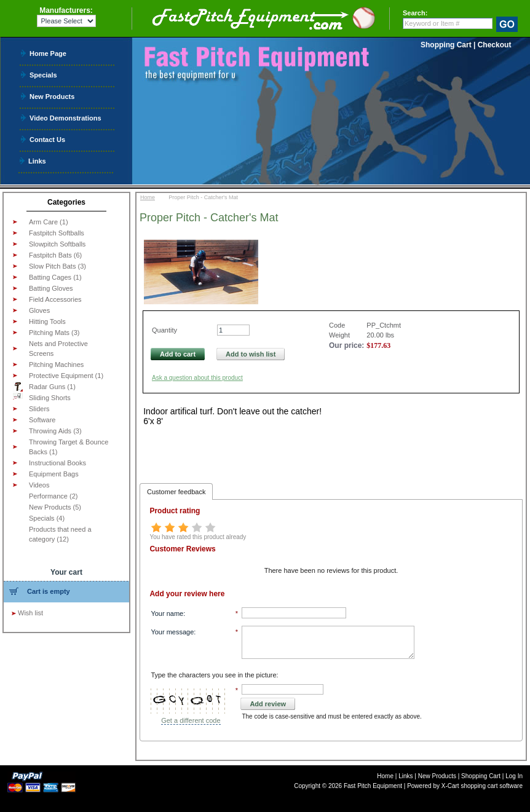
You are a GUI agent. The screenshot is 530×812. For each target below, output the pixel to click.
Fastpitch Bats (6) (55, 255)
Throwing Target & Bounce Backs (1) (69, 447)
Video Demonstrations (65, 118)
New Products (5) (55, 507)
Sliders (39, 409)
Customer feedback (176, 492)
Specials (43, 75)
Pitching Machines (56, 365)
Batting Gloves (51, 288)
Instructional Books (57, 463)
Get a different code (191, 720)
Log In (514, 776)
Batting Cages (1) (55, 277)
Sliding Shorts (42, 397)
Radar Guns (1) (44, 387)
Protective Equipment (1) (66, 376)
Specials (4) (47, 518)
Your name (167, 613)
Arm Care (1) (49, 222)
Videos (39, 485)
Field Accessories (55, 299)
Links (37, 161)
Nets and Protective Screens (58, 349)
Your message (172, 632)
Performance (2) (53, 496)
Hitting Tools (47, 321)
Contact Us (47, 139)
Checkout (495, 45)
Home (148, 197)
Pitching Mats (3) (54, 333)
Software (42, 420)
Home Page (48, 53)
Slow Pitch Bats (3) (57, 266)
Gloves (39, 310)
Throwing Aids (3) (55, 431)
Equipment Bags (54, 474)
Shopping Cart (446, 45)
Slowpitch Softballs (57, 244)
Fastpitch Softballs (57, 233)
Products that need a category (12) (60, 534)
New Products (52, 96)
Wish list (30, 613)
